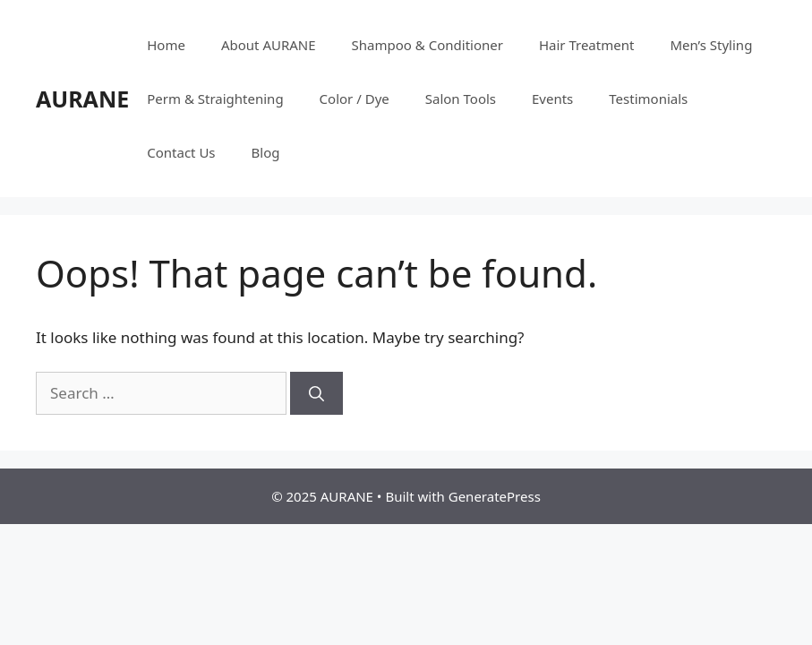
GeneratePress (495, 496)
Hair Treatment (586, 45)
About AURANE (269, 45)
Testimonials (648, 99)
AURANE (82, 99)
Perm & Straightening (215, 99)
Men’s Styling (711, 45)
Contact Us (181, 152)
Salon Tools (461, 99)
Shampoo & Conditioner (427, 45)
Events (552, 99)
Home (166, 45)
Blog (266, 152)
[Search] (316, 393)
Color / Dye (355, 99)
